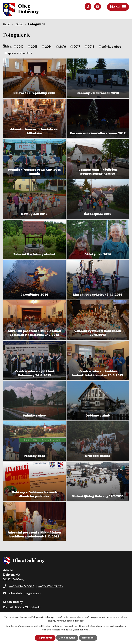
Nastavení (88, 638)
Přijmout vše (45, 638)
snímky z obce (111, 47)
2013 (34, 47)
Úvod (7, 24)
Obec (19, 24)
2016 (63, 47)
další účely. (79, 621)
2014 (48, 47)
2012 (20, 47)
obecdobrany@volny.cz (25, 593)
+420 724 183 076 (50, 586)
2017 (77, 47)
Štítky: (7, 46)
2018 (91, 47)
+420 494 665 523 (22, 586)
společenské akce (20, 53)
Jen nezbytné (67, 638)
